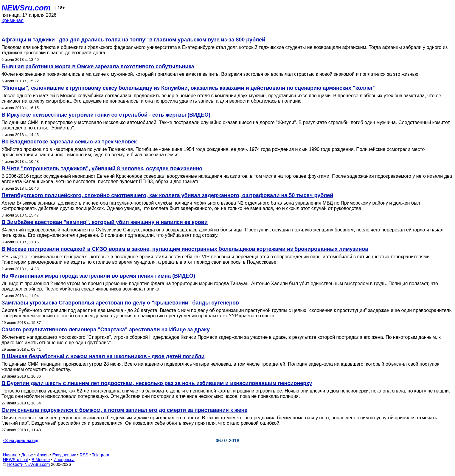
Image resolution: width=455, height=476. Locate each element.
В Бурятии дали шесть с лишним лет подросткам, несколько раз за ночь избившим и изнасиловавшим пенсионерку (157, 383)
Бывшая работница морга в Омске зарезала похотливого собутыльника (98, 67)
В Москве (41, 460)
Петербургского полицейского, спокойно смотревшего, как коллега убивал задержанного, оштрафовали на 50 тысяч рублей (167, 195)
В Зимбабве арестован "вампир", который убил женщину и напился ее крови (105, 222)
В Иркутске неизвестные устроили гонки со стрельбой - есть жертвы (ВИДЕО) (106, 115)
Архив (43, 455)
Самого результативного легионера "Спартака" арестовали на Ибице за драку (106, 330)
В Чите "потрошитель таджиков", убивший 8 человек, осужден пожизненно (102, 169)
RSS (84, 455)
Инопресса (64, 460)
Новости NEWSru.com (28, 464)
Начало (10, 455)
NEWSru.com (26, 8)
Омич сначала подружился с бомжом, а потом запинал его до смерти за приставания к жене (124, 410)
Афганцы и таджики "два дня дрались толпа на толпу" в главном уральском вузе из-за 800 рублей (133, 40)
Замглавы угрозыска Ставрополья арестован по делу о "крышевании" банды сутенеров (120, 303)
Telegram (101, 455)
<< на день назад (21, 441)
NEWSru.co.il (15, 460)
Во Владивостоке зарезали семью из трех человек (69, 142)
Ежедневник (64, 455)
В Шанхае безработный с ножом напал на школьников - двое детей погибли (103, 356)
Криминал (13, 20)
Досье (27, 455)
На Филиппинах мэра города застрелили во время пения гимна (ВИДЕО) (98, 276)
